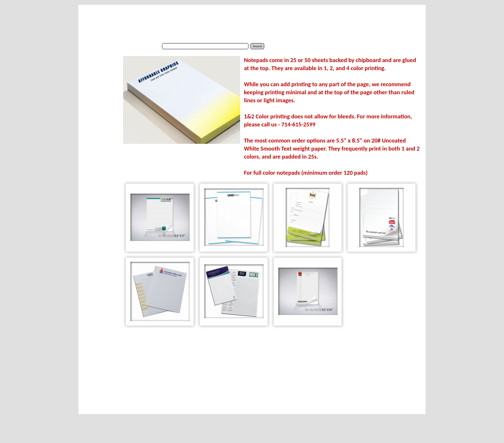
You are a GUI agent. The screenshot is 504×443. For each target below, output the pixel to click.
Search (257, 46)
